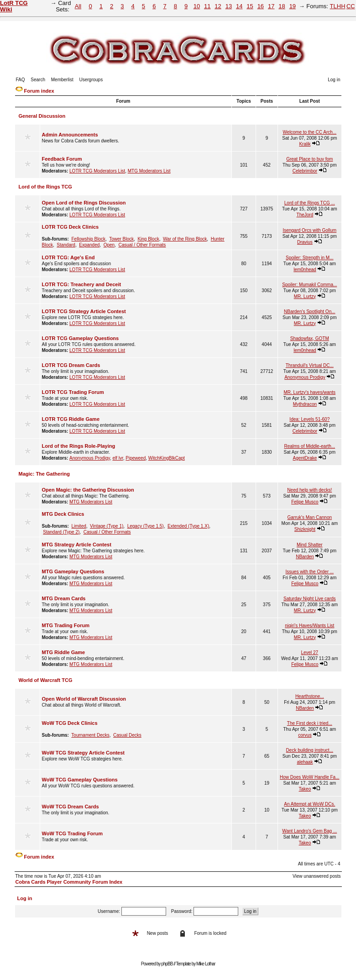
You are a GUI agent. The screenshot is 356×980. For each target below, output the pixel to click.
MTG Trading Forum (66, 625)
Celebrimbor (305, 171)
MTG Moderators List (149, 171)
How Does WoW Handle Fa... (309, 777)
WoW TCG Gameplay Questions (80, 780)
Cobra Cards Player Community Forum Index (69, 882)
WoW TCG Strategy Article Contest (84, 753)
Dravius (305, 242)
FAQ (21, 80)
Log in (334, 80)
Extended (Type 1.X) (188, 526)
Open (109, 245)
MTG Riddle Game (64, 652)
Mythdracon (305, 404)
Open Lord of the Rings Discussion (84, 203)
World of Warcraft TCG (46, 680)
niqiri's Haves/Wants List (309, 626)
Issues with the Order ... (309, 572)
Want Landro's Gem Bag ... (309, 831)
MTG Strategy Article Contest (77, 545)
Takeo (305, 789)
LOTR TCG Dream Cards (71, 365)
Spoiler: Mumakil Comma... (309, 285)
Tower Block (121, 239)
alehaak (305, 762)
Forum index (39, 91)
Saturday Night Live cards (310, 599)
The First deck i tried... (310, 723)
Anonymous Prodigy (305, 377)
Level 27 (309, 652)
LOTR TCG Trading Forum (73, 392)
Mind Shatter (310, 545)
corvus (305, 735)
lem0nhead (305, 270)
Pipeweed (136, 458)
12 (218, 6)
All (78, 6)
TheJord (305, 215)
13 (229, 6)
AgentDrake (305, 458)
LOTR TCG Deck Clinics (71, 227)
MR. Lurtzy (305, 296)
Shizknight (305, 529)
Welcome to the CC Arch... (309, 132)
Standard (66, 245)
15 (250, 6)
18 (282, 6)
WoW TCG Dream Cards (71, 807)
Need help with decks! (309, 490)
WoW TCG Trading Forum (73, 833)
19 (293, 6)
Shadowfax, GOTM (310, 338)
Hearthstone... (310, 696)
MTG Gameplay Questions (73, 571)
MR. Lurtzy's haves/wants (309, 392)
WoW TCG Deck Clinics (70, 723)
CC (351, 6)
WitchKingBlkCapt (167, 458)
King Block (148, 239)
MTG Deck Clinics (63, 514)
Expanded (89, 245)
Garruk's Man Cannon (310, 517)
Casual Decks (127, 735)
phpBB (167, 964)
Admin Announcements (70, 135)
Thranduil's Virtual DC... (310, 365)
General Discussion (42, 116)
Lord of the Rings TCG (45, 187)
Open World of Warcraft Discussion (84, 699)
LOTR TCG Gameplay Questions (81, 338)
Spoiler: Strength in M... (310, 258)
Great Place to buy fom (309, 159)
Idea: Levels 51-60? (309, 419)
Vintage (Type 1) (107, 526)
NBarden (305, 557)
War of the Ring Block (185, 239)
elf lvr (118, 458)
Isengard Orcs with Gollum (309, 230)
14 (239, 6)
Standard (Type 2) (61, 532)
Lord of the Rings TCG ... (310, 203)
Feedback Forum (62, 159)
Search (38, 80)
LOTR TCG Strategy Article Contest (84, 311)
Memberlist (62, 80)
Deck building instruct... (310, 750)
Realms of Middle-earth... (309, 446)
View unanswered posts (317, 876)
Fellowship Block (89, 239)
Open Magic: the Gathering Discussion (88, 490)
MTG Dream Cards (64, 598)
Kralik (305, 144)
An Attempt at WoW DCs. (309, 804)
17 (271, 6)
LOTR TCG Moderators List (97, 171)
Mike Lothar (206, 964)
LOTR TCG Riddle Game (71, 419)
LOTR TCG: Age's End (68, 257)
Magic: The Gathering (44, 474)
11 (207, 6)
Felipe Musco (305, 502)
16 (261, 6)
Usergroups (91, 80)
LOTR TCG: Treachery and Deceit (82, 284)
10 (197, 6)
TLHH (338, 6)
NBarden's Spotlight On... (310, 312)
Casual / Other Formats (142, 245)
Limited (79, 526)
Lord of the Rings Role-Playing (79, 446)
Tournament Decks (90, 735)
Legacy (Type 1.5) (146, 526)
